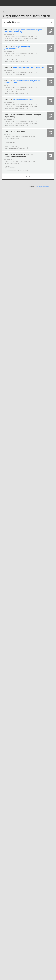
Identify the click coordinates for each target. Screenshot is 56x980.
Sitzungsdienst (43, 198)
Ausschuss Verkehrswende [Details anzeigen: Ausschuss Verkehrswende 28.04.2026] (28, 107)
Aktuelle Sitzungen (17, 26)
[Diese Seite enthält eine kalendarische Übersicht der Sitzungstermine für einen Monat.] (31, 186)
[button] (51, 35)
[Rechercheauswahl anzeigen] (9, 12)
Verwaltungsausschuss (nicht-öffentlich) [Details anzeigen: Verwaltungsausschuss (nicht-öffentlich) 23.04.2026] (22, 74)
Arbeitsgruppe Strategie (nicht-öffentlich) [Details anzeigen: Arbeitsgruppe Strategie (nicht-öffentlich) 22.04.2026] (23, 53)
